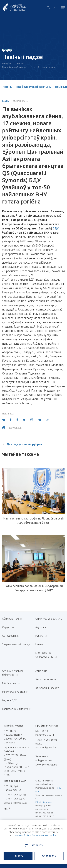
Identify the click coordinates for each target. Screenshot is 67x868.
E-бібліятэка (11, 683)
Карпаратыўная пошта (16, 709)
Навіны (20, 64)
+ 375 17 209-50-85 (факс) (46, 742)
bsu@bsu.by (11, 763)
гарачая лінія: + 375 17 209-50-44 (17, 749)
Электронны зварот (47, 688)
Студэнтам (8, 627)
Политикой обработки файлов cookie (34, 835)
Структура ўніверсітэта (49, 619)
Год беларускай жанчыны (34, 87)
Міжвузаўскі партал (15, 692)
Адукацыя (41, 627)
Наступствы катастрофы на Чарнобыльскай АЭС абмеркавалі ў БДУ (33, 521)
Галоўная (7, 64)
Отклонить (49, 856)
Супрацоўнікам (11, 636)
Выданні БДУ (9, 700)
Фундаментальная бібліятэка (13, 673)
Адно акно (41, 671)
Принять (18, 856)
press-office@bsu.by (16, 803)
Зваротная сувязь (46, 679)
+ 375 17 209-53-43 (15, 799)
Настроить (33, 845)
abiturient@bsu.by (46, 748)
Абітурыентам (12, 619)
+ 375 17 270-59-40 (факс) (15, 757)
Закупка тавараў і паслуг (16, 644)
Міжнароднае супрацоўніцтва (46, 655)
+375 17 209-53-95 (46, 765)
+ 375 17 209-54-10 (15, 795)
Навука (41, 636)
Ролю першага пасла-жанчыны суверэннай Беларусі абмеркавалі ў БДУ (34, 588)
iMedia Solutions (44, 802)
